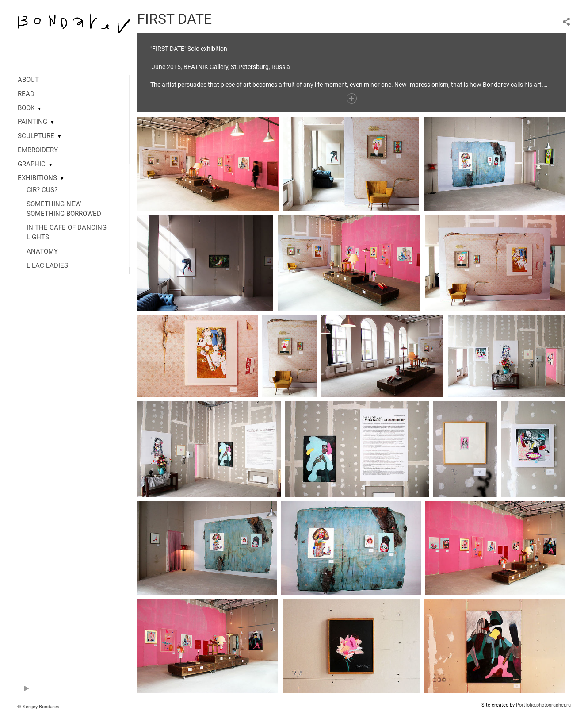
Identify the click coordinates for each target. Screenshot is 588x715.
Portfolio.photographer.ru (543, 705)
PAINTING (32, 122)
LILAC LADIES (47, 265)
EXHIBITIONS (37, 178)
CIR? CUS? (42, 190)
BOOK (26, 108)
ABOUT (28, 80)
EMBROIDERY (38, 150)
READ (26, 94)
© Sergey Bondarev (38, 707)
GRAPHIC (32, 164)
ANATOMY (42, 251)
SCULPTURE (36, 136)
